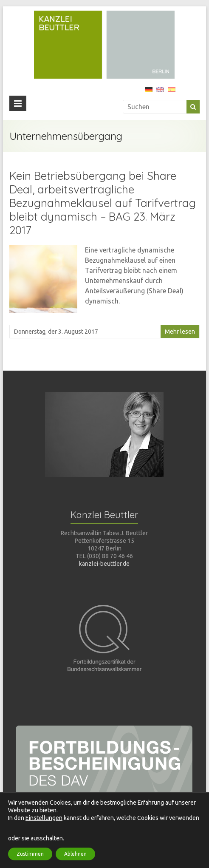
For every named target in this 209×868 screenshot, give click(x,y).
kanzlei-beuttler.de (104, 564)
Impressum (185, 847)
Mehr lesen (180, 332)
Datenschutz (146, 847)
